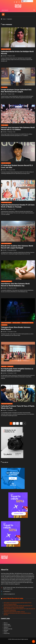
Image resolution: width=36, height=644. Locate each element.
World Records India (8, 629)
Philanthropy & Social (6, 202)
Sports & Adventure (6, 49)
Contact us (6, 627)
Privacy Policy (7, 633)
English (25, 1)
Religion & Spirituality (7, 281)
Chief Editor (4, 56)
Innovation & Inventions (7, 404)
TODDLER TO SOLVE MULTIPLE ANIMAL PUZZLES (14, 612)
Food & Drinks (5, 125)
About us (6, 623)
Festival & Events (16, 323)
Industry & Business (6, 163)
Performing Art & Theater (27, 323)
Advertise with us (7, 626)
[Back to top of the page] (34, 641)
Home (4, 19)
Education (4, 366)
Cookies (5, 632)
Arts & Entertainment (6, 243)
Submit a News (7, 624)
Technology (4, 87)
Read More (4, 63)
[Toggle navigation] (3, 14)
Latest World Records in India (13, 598)
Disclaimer (6, 630)
